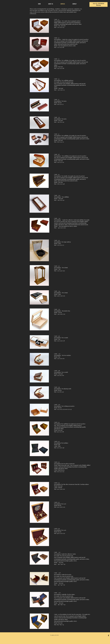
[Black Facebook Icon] (108, 635)
